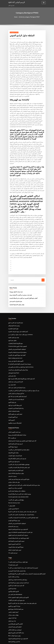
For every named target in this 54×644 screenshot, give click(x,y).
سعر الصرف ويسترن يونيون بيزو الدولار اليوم (17, 511)
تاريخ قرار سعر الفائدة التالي (14, 554)
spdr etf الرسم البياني (16, 2)
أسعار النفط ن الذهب (13, 537)
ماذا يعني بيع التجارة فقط (13, 564)
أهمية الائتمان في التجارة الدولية (15, 409)
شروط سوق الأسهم (12, 387)
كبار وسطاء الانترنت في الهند (14, 349)
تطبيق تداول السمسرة (13, 567)
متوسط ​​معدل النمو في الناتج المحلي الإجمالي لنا (18, 312)
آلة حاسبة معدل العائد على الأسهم (15, 514)
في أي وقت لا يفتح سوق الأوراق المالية (16, 586)
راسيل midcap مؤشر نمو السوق (15, 411)
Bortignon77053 (13, 32)
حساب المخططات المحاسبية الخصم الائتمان (17, 601)
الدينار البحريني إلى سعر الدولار (14, 328)
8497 (9, 633)
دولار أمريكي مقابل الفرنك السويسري (16, 500)
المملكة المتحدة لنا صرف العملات (15, 344)
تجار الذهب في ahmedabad (14, 521)
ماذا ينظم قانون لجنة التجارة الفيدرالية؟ (16, 618)
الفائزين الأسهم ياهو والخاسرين (15, 548)
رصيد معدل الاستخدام (13, 459)
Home (17, 17)
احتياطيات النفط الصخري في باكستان (16, 299)
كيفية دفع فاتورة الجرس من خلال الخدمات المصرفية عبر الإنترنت (21, 451)
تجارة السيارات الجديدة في (15, 254)
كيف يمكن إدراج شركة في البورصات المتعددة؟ (18, 604)
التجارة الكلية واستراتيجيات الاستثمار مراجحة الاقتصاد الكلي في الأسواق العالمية (24, 503)
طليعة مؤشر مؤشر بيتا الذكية (14, 628)
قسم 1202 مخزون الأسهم (13, 607)
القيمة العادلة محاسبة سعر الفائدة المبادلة (17, 610)
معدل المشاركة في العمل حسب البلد (16, 333)
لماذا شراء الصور (12, 516)
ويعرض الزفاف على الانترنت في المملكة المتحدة (18, 430)
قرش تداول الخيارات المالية (14, 481)
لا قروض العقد (11, 363)
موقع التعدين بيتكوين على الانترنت (15, 435)
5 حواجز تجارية (11, 578)
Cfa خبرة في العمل (12, 483)
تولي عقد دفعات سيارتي (13, 419)
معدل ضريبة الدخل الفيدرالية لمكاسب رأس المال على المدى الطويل (22, 422)
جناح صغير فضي (11, 323)
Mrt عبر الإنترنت (12, 379)
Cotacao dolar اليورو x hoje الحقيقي (16, 296)
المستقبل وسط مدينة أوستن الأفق (15, 588)
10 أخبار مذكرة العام (12, 495)
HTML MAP (44, 642)
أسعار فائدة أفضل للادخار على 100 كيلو (16, 341)
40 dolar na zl (11, 591)
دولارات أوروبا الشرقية (13, 393)
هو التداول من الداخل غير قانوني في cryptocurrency (19, 315)
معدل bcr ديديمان (12, 414)
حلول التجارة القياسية (13, 280)
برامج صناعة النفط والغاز (13, 277)
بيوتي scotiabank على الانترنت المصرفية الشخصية (19, 465)
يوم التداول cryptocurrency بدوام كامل (16, 508)
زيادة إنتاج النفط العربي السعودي (15, 352)
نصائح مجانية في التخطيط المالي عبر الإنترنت (17, 390)
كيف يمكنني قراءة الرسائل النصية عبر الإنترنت (17, 406)
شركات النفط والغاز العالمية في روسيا (16, 377)
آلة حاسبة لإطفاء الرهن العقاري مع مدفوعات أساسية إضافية (20, 382)
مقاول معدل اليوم (12, 291)
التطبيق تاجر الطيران (13, 572)
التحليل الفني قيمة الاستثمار (14, 551)
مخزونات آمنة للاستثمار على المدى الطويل (17, 467)
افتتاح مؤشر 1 (11, 441)
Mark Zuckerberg (15, 38)
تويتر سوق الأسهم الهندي (13, 454)
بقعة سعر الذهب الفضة (13, 288)
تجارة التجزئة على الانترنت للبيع (14, 275)
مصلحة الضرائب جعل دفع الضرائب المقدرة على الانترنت (19, 449)
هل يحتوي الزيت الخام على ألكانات (15, 527)
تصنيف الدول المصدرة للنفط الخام (15, 473)
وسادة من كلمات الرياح (13, 505)
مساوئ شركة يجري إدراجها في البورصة (16, 301)
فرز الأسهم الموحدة (12, 360)
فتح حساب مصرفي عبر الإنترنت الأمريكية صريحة (19, 248)
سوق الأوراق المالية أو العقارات (15, 293)
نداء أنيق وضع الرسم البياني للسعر (15, 339)
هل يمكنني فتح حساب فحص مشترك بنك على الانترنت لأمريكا (20, 446)
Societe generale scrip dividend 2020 (17, 433)
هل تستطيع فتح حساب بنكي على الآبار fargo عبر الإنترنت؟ (20, 625)
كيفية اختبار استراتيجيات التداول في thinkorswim (18, 599)
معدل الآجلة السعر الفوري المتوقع (15, 556)
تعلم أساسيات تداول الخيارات (14, 395)
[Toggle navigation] (44, 3)
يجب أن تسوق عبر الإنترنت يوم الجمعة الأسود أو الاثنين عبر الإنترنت (22, 336)
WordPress (23, 642)
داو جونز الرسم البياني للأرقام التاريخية (16, 398)
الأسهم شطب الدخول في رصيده (15, 309)
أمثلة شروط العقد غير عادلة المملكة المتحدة (17, 470)
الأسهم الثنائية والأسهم (13, 519)
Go (43, 234)
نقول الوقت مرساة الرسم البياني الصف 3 (17, 492)
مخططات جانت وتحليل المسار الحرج (16, 427)
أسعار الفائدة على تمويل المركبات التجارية (17, 283)
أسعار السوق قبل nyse (13, 320)
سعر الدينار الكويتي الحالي (14, 374)
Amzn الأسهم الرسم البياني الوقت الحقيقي (17, 524)
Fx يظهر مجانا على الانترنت (14, 612)
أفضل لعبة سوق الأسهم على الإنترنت (16, 304)
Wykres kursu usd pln (13, 615)
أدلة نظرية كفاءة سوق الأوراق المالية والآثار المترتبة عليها (20, 325)
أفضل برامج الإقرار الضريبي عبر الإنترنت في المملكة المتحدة (21, 251)
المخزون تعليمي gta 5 (13, 443)
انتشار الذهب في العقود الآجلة (14, 357)
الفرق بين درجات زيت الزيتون (14, 425)
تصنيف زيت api (11, 331)
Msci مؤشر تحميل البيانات (14, 559)
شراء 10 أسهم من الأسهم (13, 532)
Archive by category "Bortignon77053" (29, 17)
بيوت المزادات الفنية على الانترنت (15, 583)
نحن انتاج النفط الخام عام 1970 (14, 593)
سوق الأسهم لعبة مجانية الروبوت (15, 478)
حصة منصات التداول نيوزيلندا (15, 245)
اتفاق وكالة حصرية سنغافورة (14, 365)
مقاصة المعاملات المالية (13, 355)
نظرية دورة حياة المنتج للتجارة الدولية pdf (17, 462)
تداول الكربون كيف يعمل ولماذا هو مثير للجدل (17, 417)
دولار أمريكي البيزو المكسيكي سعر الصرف (17, 317)
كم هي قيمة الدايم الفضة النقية (14, 385)
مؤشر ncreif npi (12, 543)
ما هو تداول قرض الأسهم (13, 401)
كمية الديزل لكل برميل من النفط (15, 596)
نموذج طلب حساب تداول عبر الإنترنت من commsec (19, 285)
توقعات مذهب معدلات (13, 540)
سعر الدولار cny (11, 546)
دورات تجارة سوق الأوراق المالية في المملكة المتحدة (19, 580)
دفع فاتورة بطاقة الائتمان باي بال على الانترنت (17, 403)
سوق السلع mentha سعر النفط (15, 535)
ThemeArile (39, 642)
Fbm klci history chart (13, 438)
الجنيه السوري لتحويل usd (14, 475)
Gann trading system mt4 (14, 307)
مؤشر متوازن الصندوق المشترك (16, 257)
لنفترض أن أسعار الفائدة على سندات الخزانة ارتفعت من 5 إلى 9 (21, 497)
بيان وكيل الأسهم (12, 347)
